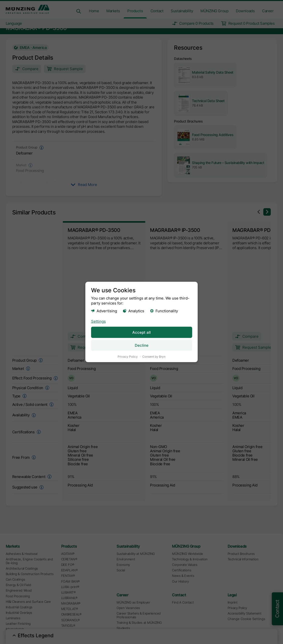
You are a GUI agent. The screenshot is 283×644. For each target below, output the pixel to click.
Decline (142, 345)
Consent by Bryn (154, 357)
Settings (98, 321)
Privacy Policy (128, 357)
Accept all (141, 332)
